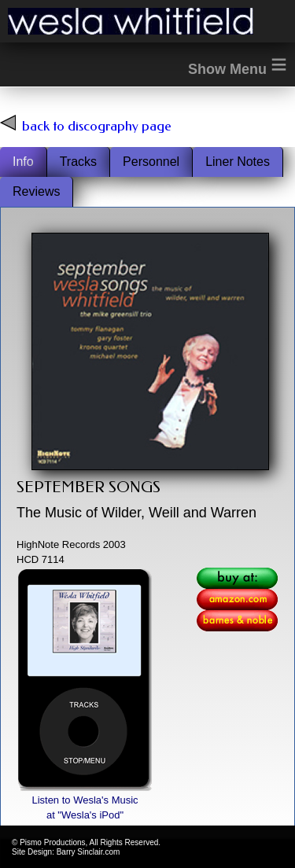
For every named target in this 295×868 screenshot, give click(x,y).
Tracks (78, 162)
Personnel (151, 162)
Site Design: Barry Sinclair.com (66, 852)
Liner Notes (238, 162)
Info (23, 162)
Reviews (36, 191)
